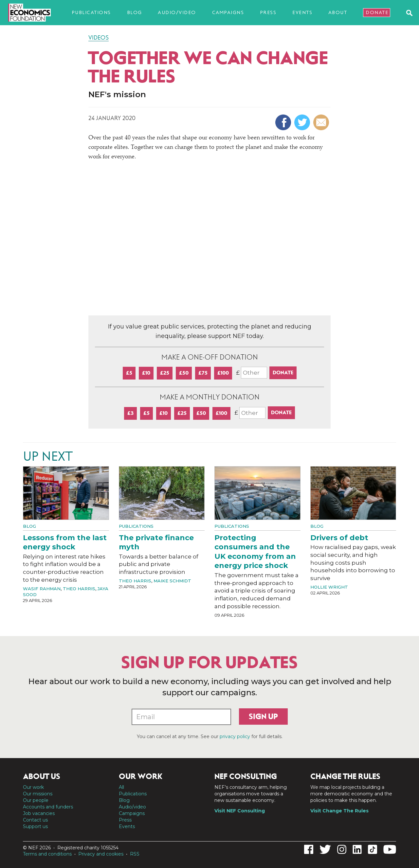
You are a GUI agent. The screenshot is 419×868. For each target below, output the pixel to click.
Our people (36, 800)
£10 (146, 373)
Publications (91, 12)
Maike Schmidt (172, 581)
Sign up (263, 717)
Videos (99, 38)
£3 (130, 413)
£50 (184, 373)
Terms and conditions (47, 854)
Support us (35, 826)
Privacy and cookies (101, 854)
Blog (135, 12)
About (338, 12)
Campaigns (228, 12)
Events (302, 12)
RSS (135, 854)
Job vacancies (39, 813)
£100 (223, 373)
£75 (203, 373)
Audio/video (177, 12)
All (121, 787)
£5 (129, 373)
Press (268, 12)
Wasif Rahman (42, 589)
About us (42, 776)
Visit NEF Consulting (240, 811)
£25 (165, 373)
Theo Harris (79, 589)
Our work (33, 787)
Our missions (38, 794)
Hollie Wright (329, 587)
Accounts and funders (48, 807)
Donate (377, 12)
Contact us (35, 820)
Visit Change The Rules (339, 811)
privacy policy (235, 736)
